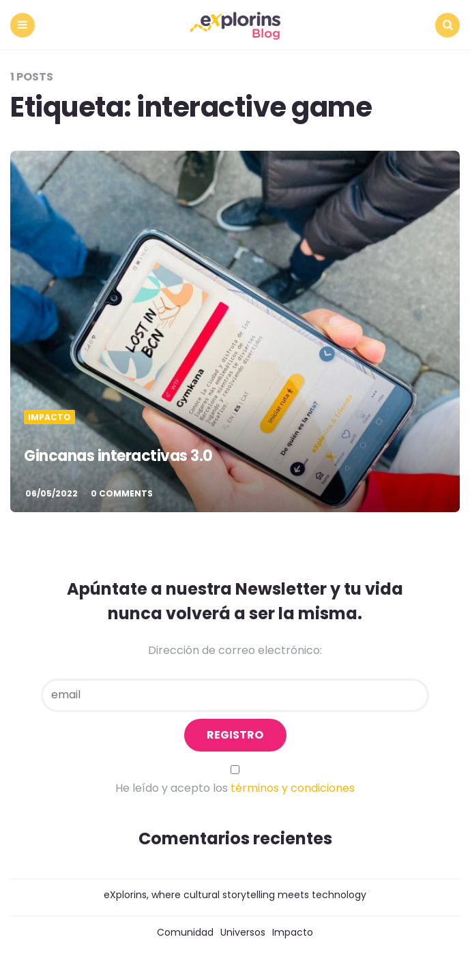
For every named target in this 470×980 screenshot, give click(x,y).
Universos (243, 932)
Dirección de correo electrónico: (235, 650)
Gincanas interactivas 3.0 (118, 456)
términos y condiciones (293, 788)
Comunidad (185, 932)
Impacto (49, 417)
